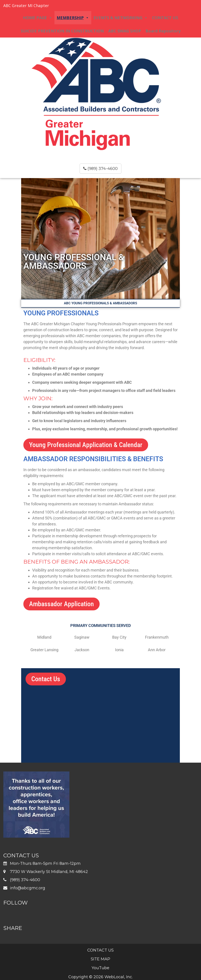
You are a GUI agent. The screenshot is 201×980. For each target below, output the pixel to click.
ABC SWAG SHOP (125, 31)
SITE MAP (100, 959)
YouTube (100, 968)
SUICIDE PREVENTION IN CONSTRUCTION (62, 31)
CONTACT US (165, 18)
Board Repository (163, 31)
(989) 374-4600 (100, 169)
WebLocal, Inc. (119, 977)
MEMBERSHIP (73, 18)
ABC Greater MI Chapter (26, 6)
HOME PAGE (38, 18)
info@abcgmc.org (28, 888)
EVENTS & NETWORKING (121, 18)
